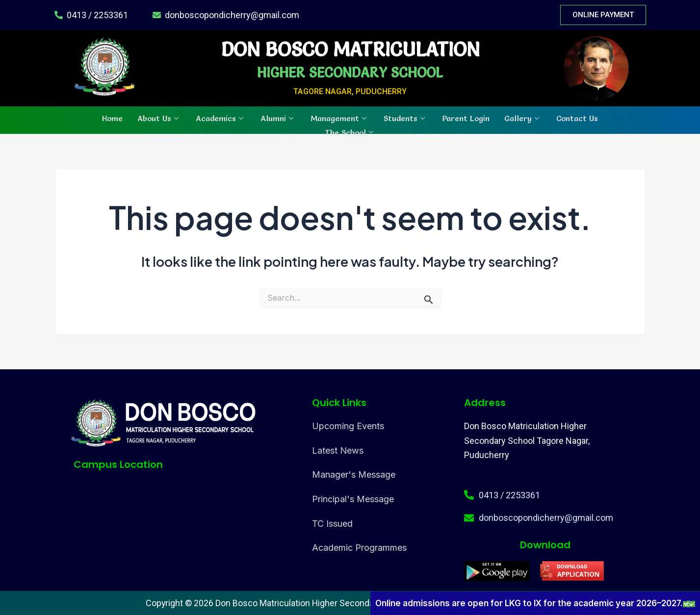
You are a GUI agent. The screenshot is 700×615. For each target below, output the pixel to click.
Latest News (338, 450)
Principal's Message (353, 499)
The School (350, 131)
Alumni (278, 118)
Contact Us (577, 118)
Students (405, 118)
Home (112, 118)
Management (340, 118)
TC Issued (332, 524)
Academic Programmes (359, 548)
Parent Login (466, 118)
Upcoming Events (348, 426)
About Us (159, 118)
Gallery (523, 118)
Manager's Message (354, 474)
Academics (221, 118)
